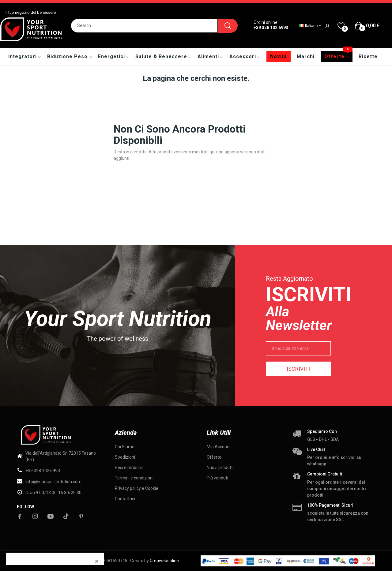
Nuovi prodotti (220, 468)
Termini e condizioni (134, 478)
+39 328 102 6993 (271, 28)
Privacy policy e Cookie (137, 488)
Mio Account (219, 447)
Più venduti (217, 478)
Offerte (214, 457)
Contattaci (125, 499)
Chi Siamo (125, 447)
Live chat (316, 449)
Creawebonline (164, 561)
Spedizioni (125, 457)
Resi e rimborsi (129, 468)
